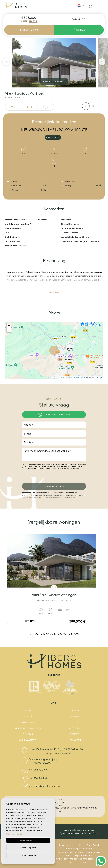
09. (77, 634)
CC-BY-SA (98, 378)
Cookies (65, 808)
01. (32, 634)
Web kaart (77, 808)
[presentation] (37, 477)
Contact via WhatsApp (54, 415)
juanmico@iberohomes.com (45, 786)
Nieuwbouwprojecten (28, 728)
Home (28, 710)
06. (60, 634)
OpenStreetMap (80, 378)
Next (102, 62)
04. (49, 634)
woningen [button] (28, 722)
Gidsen (75, 710)
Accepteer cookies (28, 840)
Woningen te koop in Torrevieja (79, 830)
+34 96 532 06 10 (39, 770)
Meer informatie (14, 834)
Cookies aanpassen (28, 848)
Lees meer (54, 292)
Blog (75, 722)
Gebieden (75, 716)
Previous (6, 62)
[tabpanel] (54, 579)
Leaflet (62, 378)
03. (43, 634)
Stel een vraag (29, 30)
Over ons (28, 716)
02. (37, 634)
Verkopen (75, 740)
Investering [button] (75, 728)
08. (71, 634)
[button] (13, 106)
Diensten (75, 734)
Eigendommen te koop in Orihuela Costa (79, 833)
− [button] (9, 330)
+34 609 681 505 (38, 778)
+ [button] (9, 326)
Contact (79, 30)
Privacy (55, 808)
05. (54, 634)
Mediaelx (57, 811)
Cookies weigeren (28, 855)
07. (65, 634)
